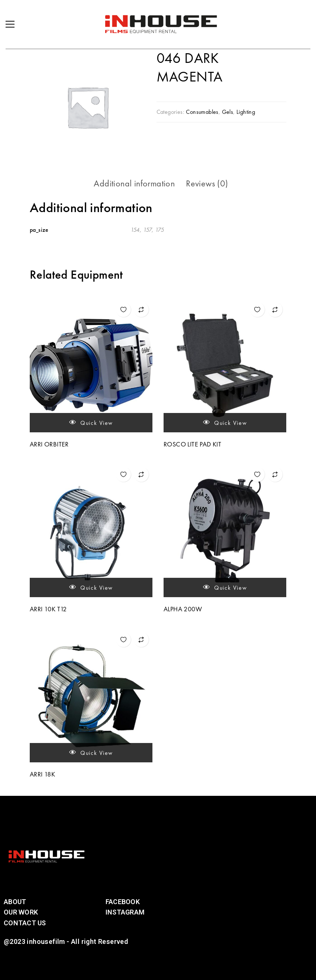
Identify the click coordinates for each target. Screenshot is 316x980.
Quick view (91, 422)
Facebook (123, 902)
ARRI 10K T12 (48, 609)
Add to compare (141, 310)
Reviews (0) (207, 183)
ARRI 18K (42, 774)
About (15, 902)
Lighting (246, 112)
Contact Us (25, 923)
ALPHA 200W (183, 609)
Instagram (125, 912)
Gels (228, 112)
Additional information (134, 183)
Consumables (202, 112)
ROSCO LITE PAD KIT (192, 444)
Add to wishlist (123, 310)
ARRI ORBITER (49, 444)
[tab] (134, 183)
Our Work (21, 912)
